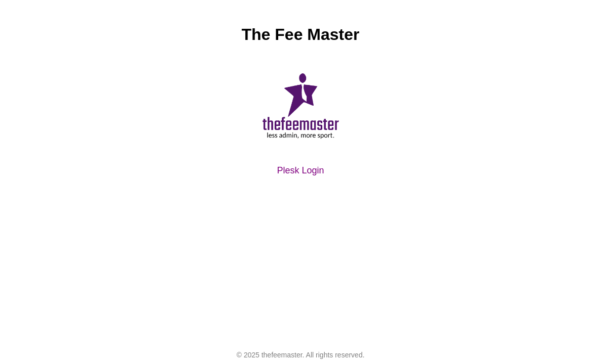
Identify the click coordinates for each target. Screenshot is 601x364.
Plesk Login (300, 170)
